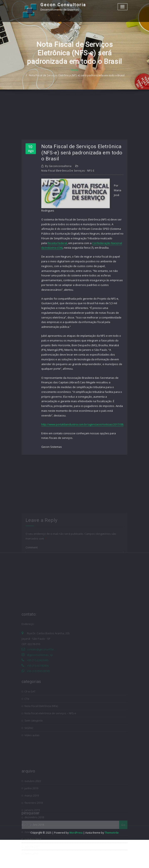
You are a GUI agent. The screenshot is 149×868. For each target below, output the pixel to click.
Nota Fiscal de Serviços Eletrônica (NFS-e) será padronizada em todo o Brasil (77, 82)
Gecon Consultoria (63, 5)
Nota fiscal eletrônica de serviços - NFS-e (68, 227)
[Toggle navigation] (123, 7)
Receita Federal (57, 300)
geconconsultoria (58, 223)
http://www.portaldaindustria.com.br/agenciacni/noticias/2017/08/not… (86, 481)
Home (74, 77)
